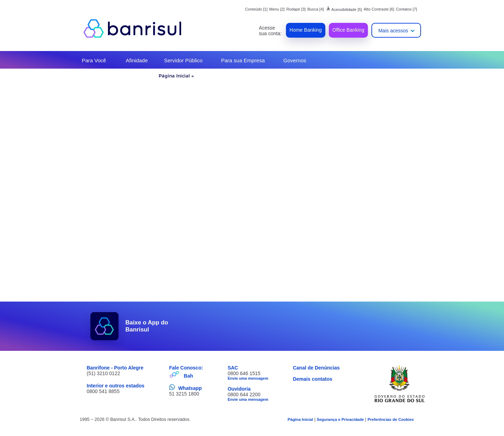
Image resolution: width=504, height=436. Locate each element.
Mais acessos (393, 31)
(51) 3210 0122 (104, 373)
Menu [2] (277, 9)
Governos (295, 60)
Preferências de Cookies (391, 419)
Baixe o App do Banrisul (147, 326)
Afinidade (137, 60)
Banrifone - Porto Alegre (115, 368)
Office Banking (348, 30)
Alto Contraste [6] (379, 9)
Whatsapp (190, 388)
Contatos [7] (407, 9)
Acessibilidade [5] (344, 10)
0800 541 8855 (103, 391)
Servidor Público (183, 60)
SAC (233, 368)
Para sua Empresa (243, 60)
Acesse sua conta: (270, 31)
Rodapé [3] (296, 9)
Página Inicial (174, 76)
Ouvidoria (239, 389)
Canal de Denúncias (316, 368)
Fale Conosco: (186, 368)
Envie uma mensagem (248, 378)
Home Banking (306, 30)
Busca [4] (316, 9)
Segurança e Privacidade (340, 419)
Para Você (94, 60)
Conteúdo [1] (256, 9)
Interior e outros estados (116, 386)
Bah (189, 376)
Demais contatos (313, 379)
